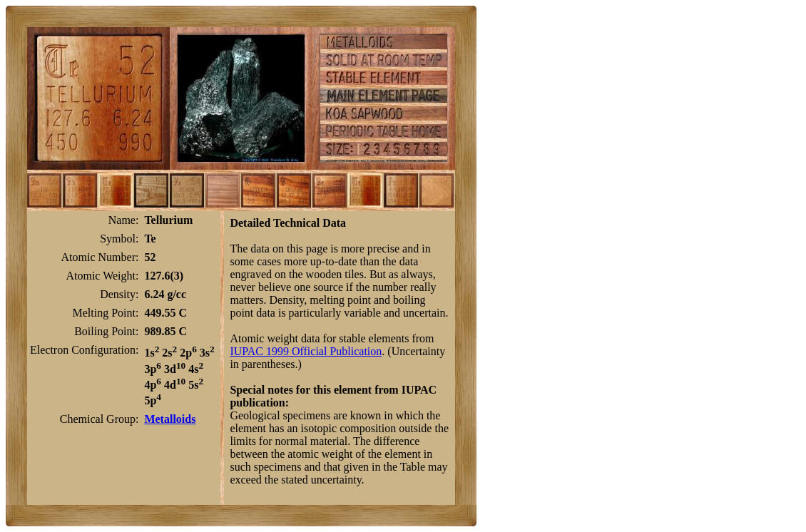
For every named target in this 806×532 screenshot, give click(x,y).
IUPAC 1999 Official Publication (306, 351)
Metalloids (170, 419)
